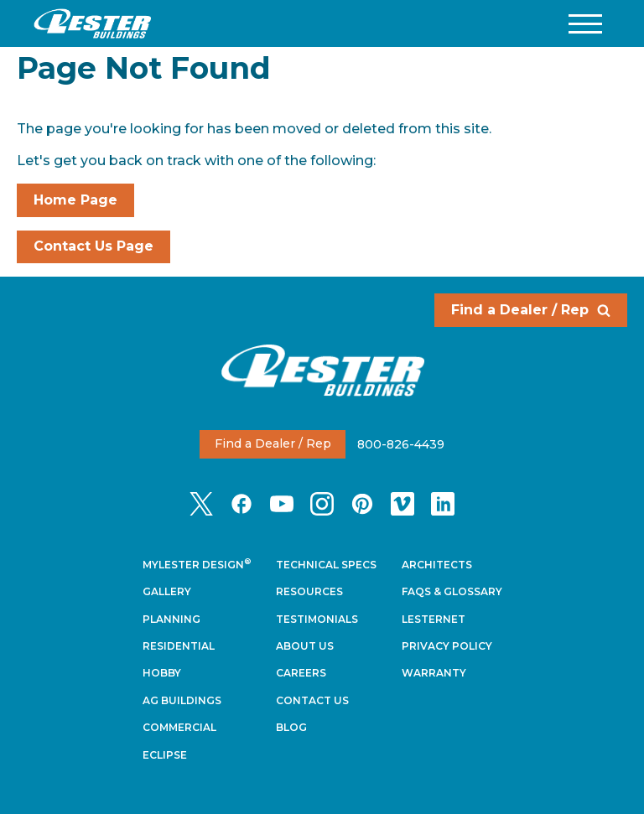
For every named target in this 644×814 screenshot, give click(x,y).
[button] (585, 24)
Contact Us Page (93, 246)
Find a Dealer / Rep (531, 310)
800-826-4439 (401, 443)
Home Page (75, 200)
